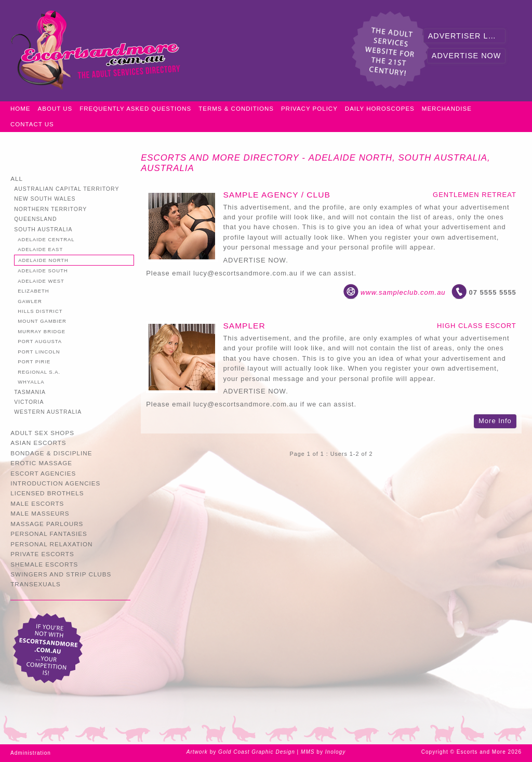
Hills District (40, 311)
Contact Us (32, 124)
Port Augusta (40, 341)
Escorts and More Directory (220, 158)
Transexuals (36, 584)
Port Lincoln (39, 352)
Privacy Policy (309, 109)
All (17, 179)
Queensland (35, 219)
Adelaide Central (46, 239)
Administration (31, 753)
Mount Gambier (42, 321)
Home (21, 109)
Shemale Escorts (44, 564)
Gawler (30, 301)
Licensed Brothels (47, 493)
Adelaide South (43, 271)
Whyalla (31, 382)
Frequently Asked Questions (135, 109)
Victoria (29, 402)
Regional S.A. (39, 372)
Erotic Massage (41, 463)
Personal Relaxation (51, 544)
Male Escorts (37, 503)
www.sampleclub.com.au (403, 292)
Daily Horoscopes (380, 109)
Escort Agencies (43, 473)
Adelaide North (43, 260)
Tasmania (30, 392)
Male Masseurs (40, 513)
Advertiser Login (467, 36)
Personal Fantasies (49, 534)
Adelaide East (40, 249)
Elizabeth (33, 291)
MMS (308, 752)
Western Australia (48, 412)
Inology (336, 752)
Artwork (197, 752)
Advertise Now (466, 56)
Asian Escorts (38, 443)
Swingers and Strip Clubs (61, 574)
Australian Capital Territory (66, 189)
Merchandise (447, 109)
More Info (495, 421)
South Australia (43, 229)
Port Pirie (34, 362)
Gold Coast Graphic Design (257, 752)
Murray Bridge (42, 331)
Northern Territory (50, 209)
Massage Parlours (47, 524)
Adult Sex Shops (42, 433)
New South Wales (45, 199)
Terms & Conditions (236, 109)
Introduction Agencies (55, 483)
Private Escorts (42, 554)
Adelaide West (41, 281)
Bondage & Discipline (51, 453)
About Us (55, 109)
